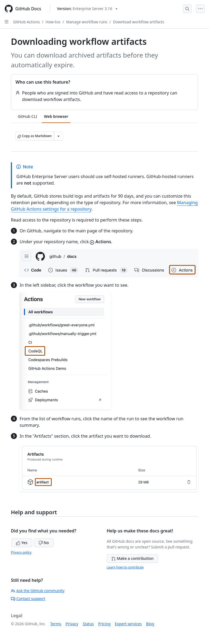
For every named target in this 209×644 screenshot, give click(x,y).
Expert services (128, 624)
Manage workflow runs (87, 22)
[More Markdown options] (59, 136)
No (44, 543)
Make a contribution (132, 558)
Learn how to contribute (125, 567)
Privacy (72, 624)
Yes (22, 543)
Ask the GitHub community (38, 591)
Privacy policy (21, 552)
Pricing (104, 624)
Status (88, 624)
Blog (150, 624)
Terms (56, 624)
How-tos (53, 22)
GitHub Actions (26, 22)
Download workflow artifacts (139, 22)
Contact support (28, 599)
